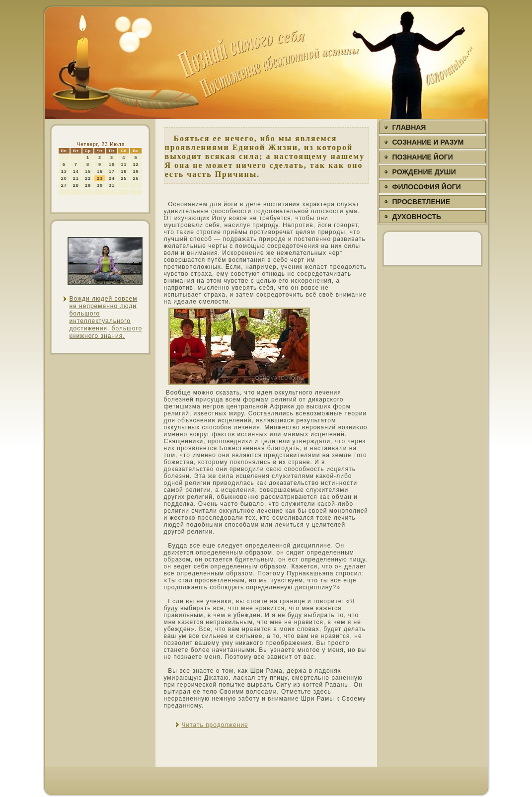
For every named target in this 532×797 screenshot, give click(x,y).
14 (76, 171)
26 (136, 178)
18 (124, 171)
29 (88, 185)
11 (124, 164)
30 (100, 185)
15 (88, 171)
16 (100, 171)
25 (124, 178)
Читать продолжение (215, 725)
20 (64, 178)
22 (88, 178)
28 (76, 185)
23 (100, 178)
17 (112, 171)
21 (76, 178)
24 (112, 178)
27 (64, 185)
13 (64, 171)
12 (136, 164)
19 (136, 171)
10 (112, 164)
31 (112, 185)
